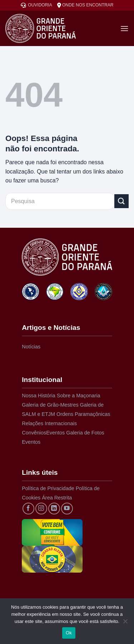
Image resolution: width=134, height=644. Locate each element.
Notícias (31, 347)
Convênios (34, 433)
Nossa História (39, 396)
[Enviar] (121, 201)
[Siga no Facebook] (28, 509)
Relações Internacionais (49, 423)
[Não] (125, 623)
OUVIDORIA (36, 5)
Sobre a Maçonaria (79, 396)
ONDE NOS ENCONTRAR (85, 5)
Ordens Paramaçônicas (83, 414)
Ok (69, 633)
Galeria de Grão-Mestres (50, 405)
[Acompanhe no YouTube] (67, 509)
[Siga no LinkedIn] (54, 509)
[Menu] (124, 28)
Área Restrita (57, 498)
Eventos (55, 433)
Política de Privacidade (48, 488)
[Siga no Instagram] (41, 509)
